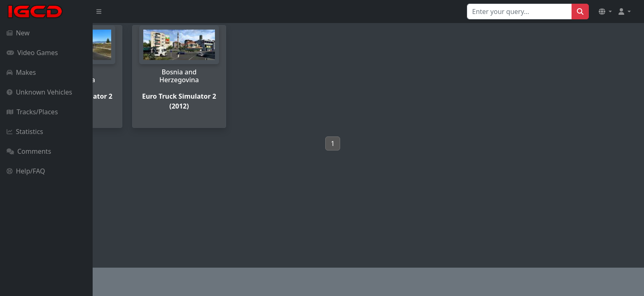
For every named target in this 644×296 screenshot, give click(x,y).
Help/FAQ (26, 171)
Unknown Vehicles (39, 92)
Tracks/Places (32, 112)
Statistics (25, 132)
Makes (21, 72)
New (18, 33)
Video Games (32, 53)
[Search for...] (519, 12)
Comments (29, 151)
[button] (605, 12)
